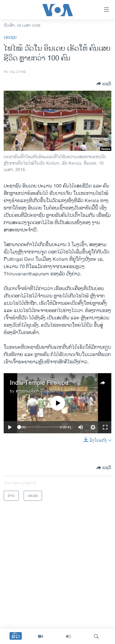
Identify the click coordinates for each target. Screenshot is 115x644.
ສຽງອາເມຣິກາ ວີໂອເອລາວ (38, 391)
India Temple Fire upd (39, 383)
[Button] (104, 84)
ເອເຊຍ (10, 37)
